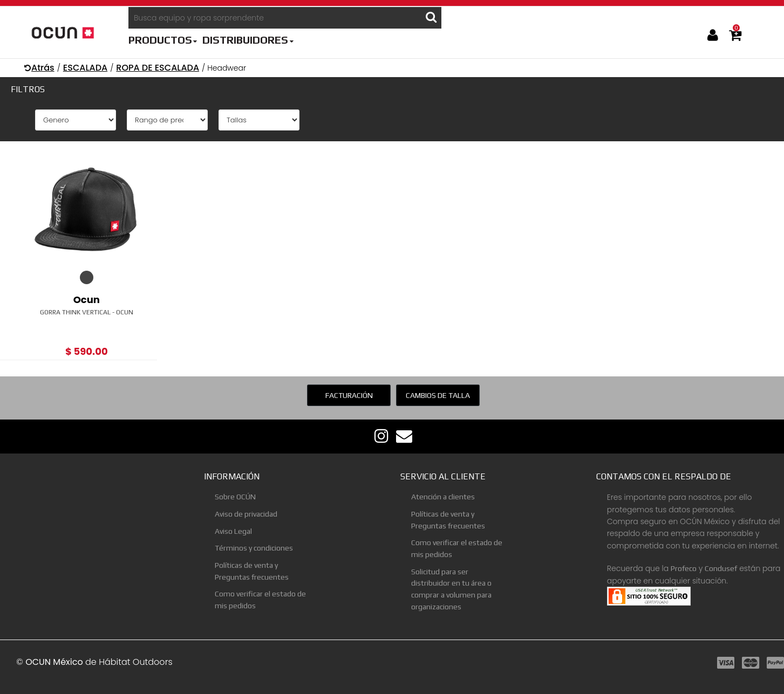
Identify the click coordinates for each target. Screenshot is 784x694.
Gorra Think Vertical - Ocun (87, 312)
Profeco (684, 568)
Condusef (721, 568)
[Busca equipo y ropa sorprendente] (275, 18)
